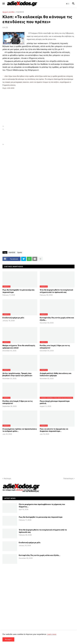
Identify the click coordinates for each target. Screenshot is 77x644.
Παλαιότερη (68, 478)
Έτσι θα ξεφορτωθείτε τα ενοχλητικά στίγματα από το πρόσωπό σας (56, 291)
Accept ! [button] (8, 639)
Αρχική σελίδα (8, 12)
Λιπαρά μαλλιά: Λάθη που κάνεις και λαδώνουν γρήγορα (56, 374)
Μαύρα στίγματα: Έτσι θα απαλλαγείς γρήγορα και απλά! (19, 347)
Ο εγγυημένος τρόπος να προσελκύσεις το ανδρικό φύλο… (20, 430)
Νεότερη (7, 478)
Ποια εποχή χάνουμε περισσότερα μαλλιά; (55, 402)
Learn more (52, 634)
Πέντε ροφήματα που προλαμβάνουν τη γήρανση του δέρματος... (42, 505)
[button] (3, 4)
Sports (20, 252)
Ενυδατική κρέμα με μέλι (13, 318)
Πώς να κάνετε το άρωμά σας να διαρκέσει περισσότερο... (54, 430)
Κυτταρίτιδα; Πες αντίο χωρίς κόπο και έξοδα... (57, 319)
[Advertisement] (38, 107)
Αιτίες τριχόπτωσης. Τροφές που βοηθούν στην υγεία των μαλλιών (17, 374)
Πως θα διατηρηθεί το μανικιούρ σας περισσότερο (19, 291)
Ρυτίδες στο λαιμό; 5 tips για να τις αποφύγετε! (55, 347)
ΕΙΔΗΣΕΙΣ (20, 12)
